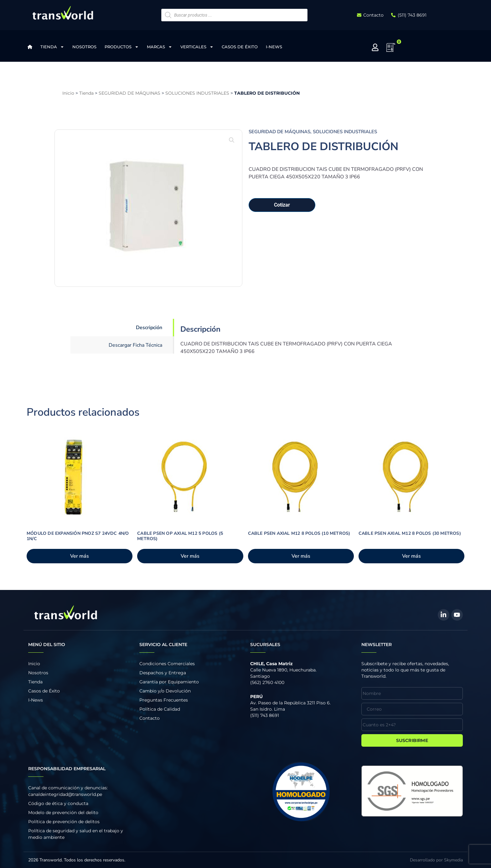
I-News (274, 47)
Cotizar (282, 205)
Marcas (160, 47)
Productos (122, 47)
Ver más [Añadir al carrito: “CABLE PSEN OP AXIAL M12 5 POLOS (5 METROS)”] (190, 556)
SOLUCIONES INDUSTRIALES (197, 93)
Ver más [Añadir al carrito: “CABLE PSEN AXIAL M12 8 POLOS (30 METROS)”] (411, 556)
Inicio (68, 93)
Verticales (197, 47)
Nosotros (84, 47)
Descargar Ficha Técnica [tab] (135, 345)
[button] (232, 140)
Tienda (52, 47)
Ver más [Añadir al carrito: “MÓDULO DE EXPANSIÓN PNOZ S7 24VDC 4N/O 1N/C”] (80, 556)
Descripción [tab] (149, 328)
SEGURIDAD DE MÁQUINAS (129, 93)
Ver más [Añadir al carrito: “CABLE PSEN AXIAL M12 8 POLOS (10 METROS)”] (301, 556)
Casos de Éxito (240, 47)
